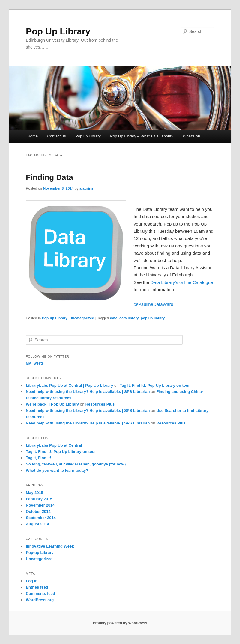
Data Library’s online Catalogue (182, 282)
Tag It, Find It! (38, 458)
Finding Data (49, 177)
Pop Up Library (58, 31)
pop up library (153, 318)
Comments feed (40, 594)
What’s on (192, 136)
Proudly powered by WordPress (120, 623)
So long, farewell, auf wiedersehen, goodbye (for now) (76, 464)
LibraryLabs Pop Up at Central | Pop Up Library (69, 385)
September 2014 (41, 518)
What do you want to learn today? (57, 470)
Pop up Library (88, 136)
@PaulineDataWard (154, 304)
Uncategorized (82, 318)
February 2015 (39, 499)
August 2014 (37, 524)
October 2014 (38, 511)
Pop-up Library (55, 318)
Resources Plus (100, 404)
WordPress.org (40, 600)
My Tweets (35, 363)
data (114, 318)
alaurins (86, 188)
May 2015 (34, 493)
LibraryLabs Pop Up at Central (54, 445)
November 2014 (40, 505)
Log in (32, 581)
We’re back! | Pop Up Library (52, 404)
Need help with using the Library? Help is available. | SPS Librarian (88, 392)
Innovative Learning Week (50, 546)
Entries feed (37, 587)
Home (33, 136)
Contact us (57, 136)
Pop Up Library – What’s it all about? (142, 136)
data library (129, 318)
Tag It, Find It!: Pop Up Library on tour (155, 385)
